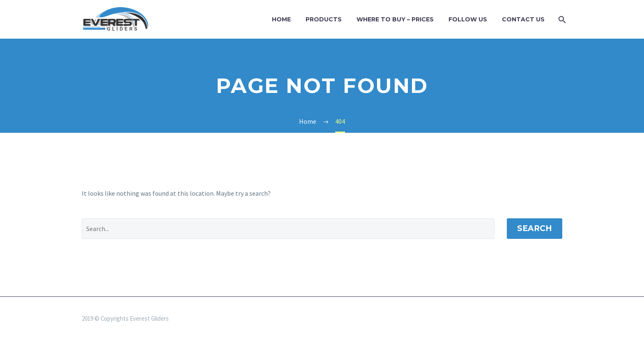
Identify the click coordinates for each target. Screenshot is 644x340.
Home (281, 19)
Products (324, 19)
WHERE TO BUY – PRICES (395, 19)
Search (535, 228)
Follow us (468, 19)
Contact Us (523, 19)
